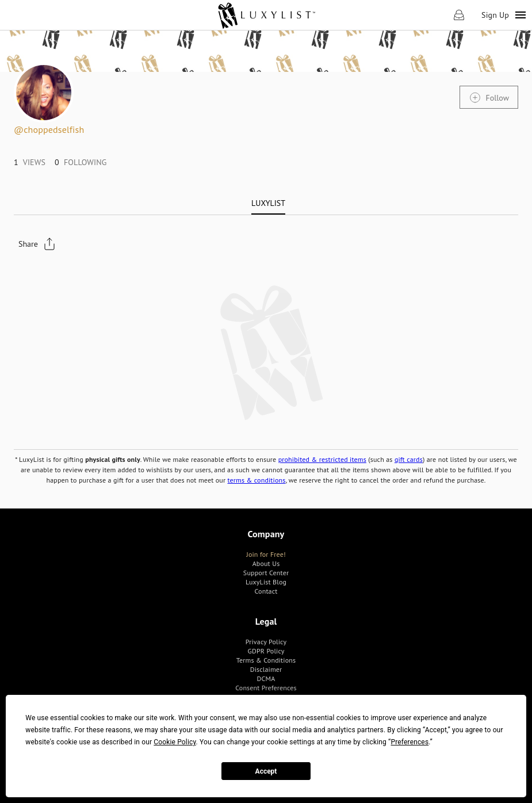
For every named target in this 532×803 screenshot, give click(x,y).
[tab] (268, 203)
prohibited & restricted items (322, 459)
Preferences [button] (410, 742)
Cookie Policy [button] (175, 742)
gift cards (409, 459)
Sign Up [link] (495, 15)
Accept (266, 771)
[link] (266, 15)
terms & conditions (257, 480)
